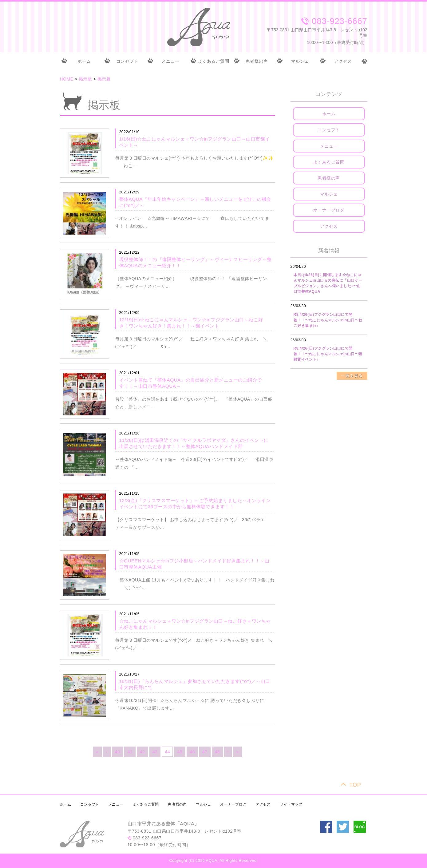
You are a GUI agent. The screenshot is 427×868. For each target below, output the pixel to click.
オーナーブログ (329, 210)
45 (180, 752)
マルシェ (300, 61)
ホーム (84, 61)
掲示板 (85, 79)
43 (155, 752)
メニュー (170, 61)
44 (167, 752)
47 (205, 752)
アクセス (343, 61)
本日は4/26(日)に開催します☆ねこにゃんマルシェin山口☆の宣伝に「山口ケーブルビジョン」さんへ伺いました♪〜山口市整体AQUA (328, 283)
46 (192, 752)
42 (142, 752)
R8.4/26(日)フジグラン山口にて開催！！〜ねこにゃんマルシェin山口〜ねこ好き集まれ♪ (328, 320)
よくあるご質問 (214, 61)
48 (217, 752)
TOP (355, 785)
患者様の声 (257, 61)
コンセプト (127, 61)
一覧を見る (352, 376)
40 (118, 752)
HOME (67, 79)
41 (130, 752)
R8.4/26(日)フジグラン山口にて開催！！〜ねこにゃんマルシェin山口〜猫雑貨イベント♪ (328, 354)
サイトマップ (291, 804)
